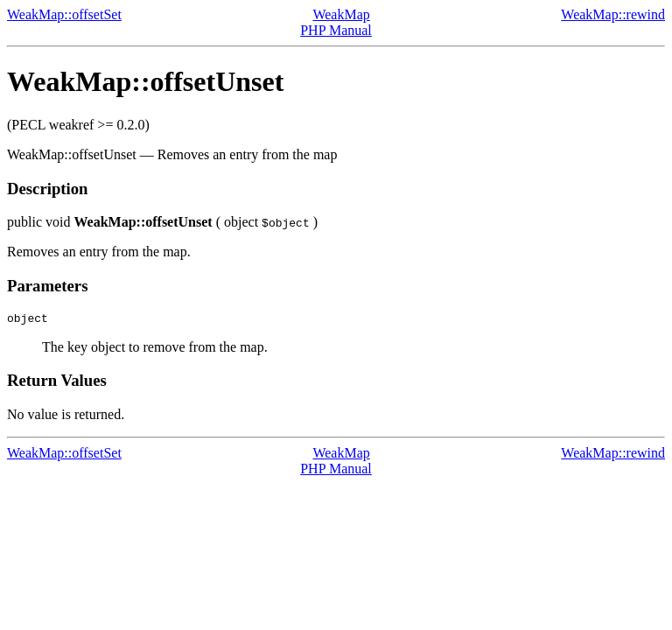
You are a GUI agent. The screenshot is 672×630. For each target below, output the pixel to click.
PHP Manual (336, 30)
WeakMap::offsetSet (64, 14)
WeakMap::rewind (613, 14)
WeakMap (341, 14)
